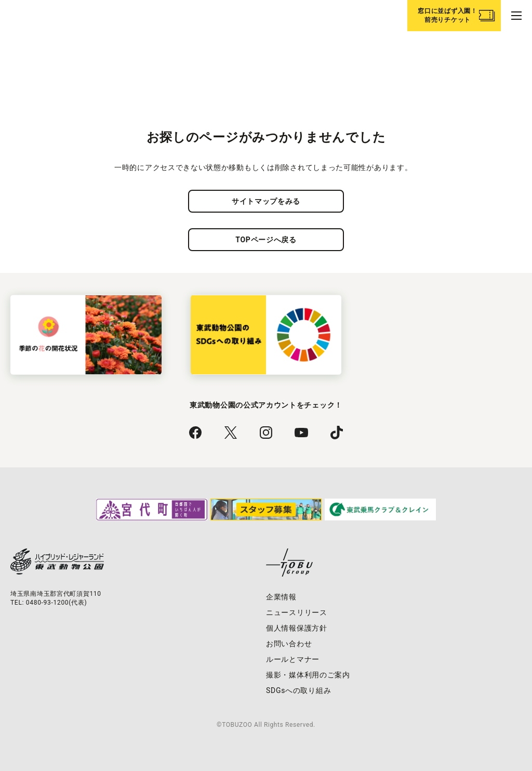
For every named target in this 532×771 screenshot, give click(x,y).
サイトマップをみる (266, 201)
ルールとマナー (293, 659)
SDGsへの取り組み (298, 690)
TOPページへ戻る (266, 240)
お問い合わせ (289, 644)
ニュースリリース (297, 612)
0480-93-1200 (47, 603)
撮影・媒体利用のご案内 (308, 675)
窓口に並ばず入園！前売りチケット (447, 15)
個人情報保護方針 (297, 628)
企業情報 (281, 597)
